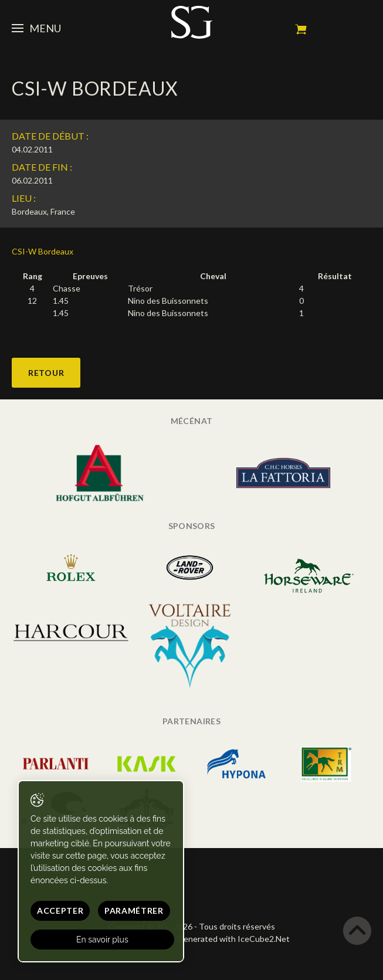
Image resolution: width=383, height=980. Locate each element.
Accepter (60, 911)
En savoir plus (102, 940)
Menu (36, 28)
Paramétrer (134, 911)
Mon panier (301, 29)
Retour (46, 373)
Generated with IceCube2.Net (233, 939)
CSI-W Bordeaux (43, 251)
